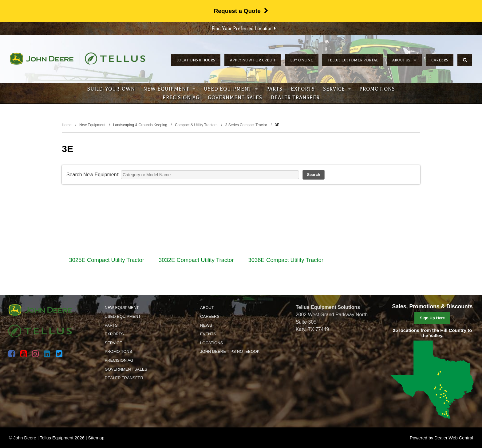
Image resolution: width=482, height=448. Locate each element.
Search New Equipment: (93, 175)
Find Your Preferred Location (244, 29)
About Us (404, 60)
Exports (303, 89)
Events (208, 334)
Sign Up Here (433, 318)
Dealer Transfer (295, 98)
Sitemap (96, 438)
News (206, 325)
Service (337, 89)
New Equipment (169, 89)
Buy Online (302, 60)
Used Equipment (231, 89)
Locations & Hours (196, 60)
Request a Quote (241, 11)
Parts (274, 89)
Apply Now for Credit (253, 60)
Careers (440, 60)
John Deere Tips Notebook (230, 351)
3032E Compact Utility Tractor (196, 260)
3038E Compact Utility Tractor (286, 260)
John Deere (42, 59)
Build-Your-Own (111, 89)
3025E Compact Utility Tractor (107, 260)
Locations (211, 343)
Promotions (377, 89)
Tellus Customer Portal (353, 60)
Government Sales (235, 98)
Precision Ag (181, 98)
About (207, 308)
